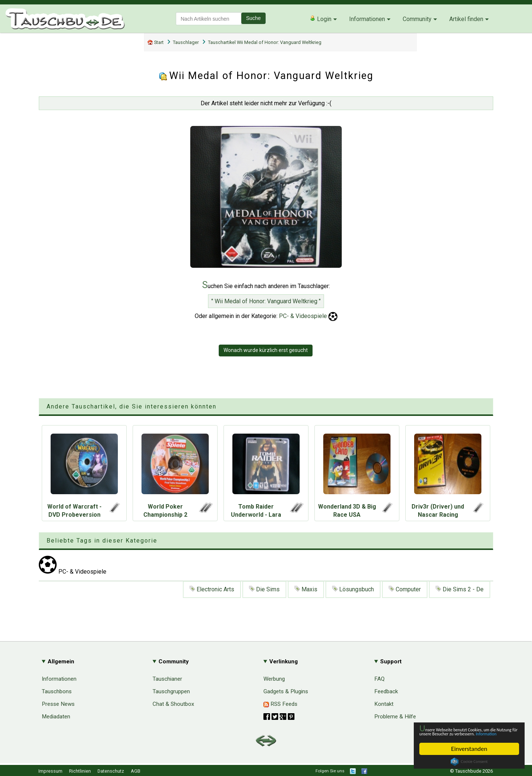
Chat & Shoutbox (173, 704)
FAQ (379, 679)
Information (465, 733)
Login (320, 19)
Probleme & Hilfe (395, 717)
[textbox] (209, 19)
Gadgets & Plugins (286, 691)
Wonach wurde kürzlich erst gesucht (266, 350)
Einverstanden (469, 749)
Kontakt (384, 704)
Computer (405, 589)
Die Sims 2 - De (460, 589)
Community (417, 19)
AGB (136, 771)
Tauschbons (57, 691)
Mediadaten (56, 717)
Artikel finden (466, 19)
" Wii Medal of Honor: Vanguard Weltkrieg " (266, 301)
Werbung (274, 679)
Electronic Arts (212, 589)
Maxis (306, 589)
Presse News (58, 704)
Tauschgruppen (171, 691)
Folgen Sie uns (330, 771)
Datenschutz (111, 771)
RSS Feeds (280, 704)
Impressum (50, 771)
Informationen (367, 19)
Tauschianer (167, 679)
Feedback (386, 691)
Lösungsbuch (353, 589)
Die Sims (264, 589)
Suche (253, 18)
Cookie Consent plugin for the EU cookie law (469, 762)
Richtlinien (80, 771)
